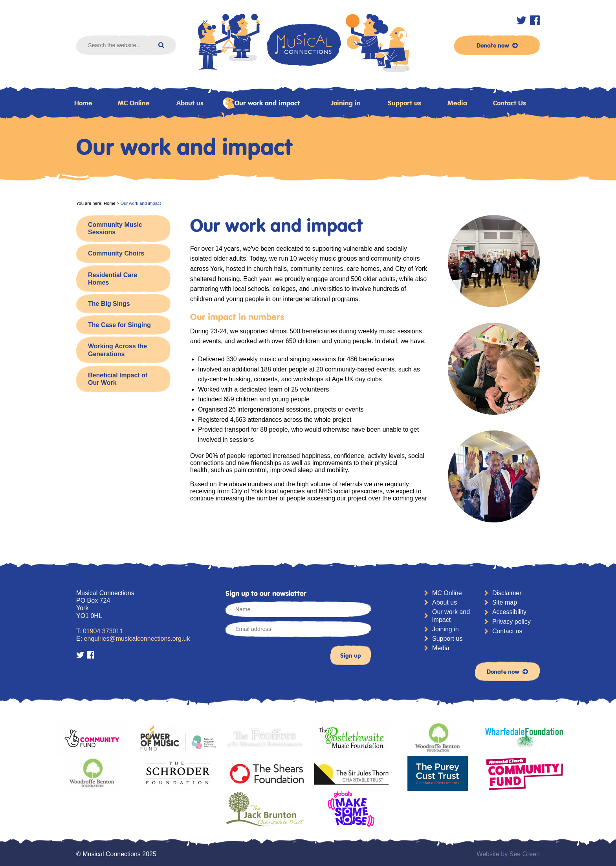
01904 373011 (103, 631)
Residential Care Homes (113, 279)
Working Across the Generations (117, 350)
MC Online (134, 103)
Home (83, 103)
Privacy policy (511, 622)
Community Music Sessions (115, 228)
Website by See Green (508, 854)
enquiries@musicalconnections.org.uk (137, 639)
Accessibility (509, 612)
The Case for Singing (119, 325)
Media (457, 103)
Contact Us (510, 103)
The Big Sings (109, 304)
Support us (404, 103)
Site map (505, 602)
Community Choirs (116, 253)
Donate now (497, 45)
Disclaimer (507, 593)
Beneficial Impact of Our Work (118, 379)
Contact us (507, 631)
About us (190, 103)
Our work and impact (261, 103)
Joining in (346, 103)
